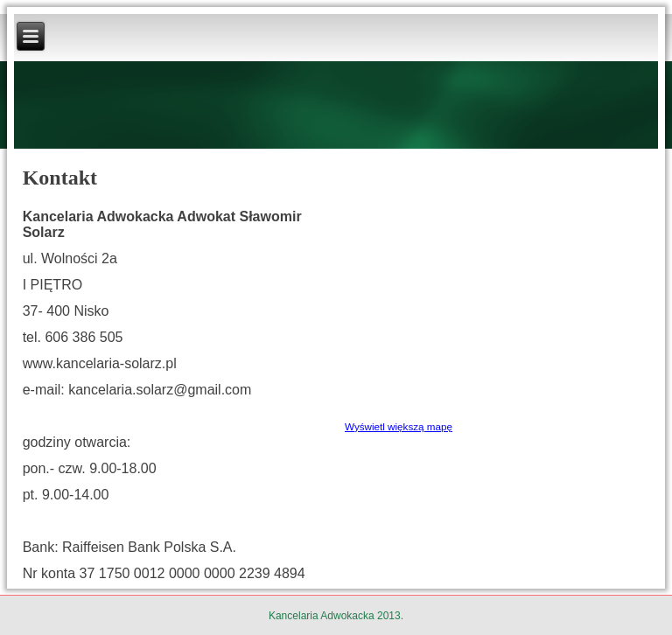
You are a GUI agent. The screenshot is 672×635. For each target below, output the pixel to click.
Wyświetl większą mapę (399, 426)
